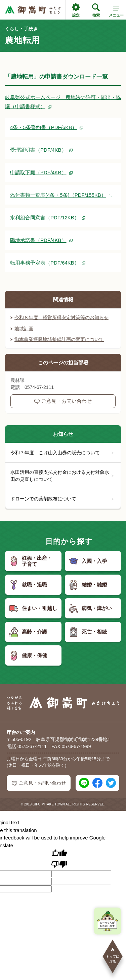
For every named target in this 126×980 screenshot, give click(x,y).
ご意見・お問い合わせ (63, 401)
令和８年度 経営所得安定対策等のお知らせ (59, 317)
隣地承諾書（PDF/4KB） (38, 240)
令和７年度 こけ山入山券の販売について (62, 453)
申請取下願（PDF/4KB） (38, 172)
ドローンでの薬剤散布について (62, 499)
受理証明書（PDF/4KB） (38, 150)
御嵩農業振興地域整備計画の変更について (57, 339)
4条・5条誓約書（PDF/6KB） (44, 127)
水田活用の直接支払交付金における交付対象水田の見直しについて (62, 476)
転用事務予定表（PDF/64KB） (45, 263)
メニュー (116, 12)
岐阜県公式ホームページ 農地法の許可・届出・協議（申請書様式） (63, 102)
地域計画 (22, 329)
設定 (76, 10)
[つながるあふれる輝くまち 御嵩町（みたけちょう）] (33, 10)
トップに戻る (113, 955)
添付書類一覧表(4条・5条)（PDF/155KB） (58, 195)
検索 (96, 10)
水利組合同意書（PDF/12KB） (45, 218)
